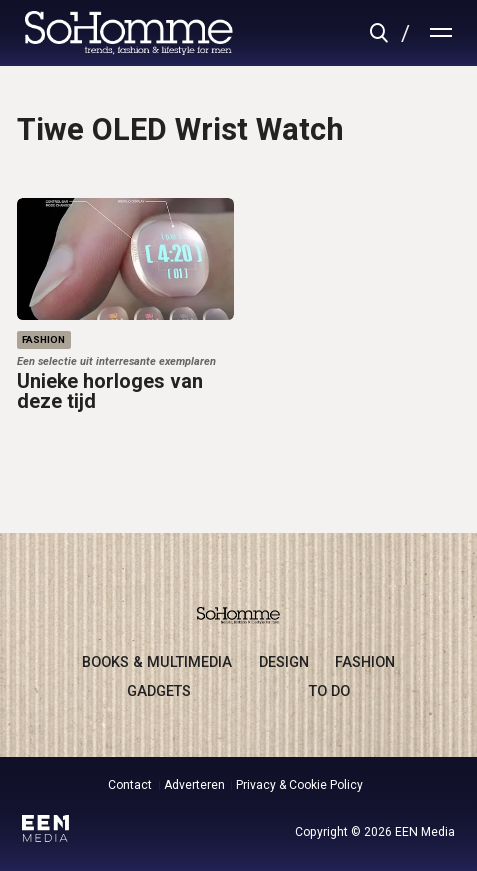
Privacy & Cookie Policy (299, 785)
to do (329, 691)
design (284, 662)
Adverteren (194, 785)
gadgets (159, 691)
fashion (365, 662)
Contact (130, 785)
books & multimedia (157, 662)
